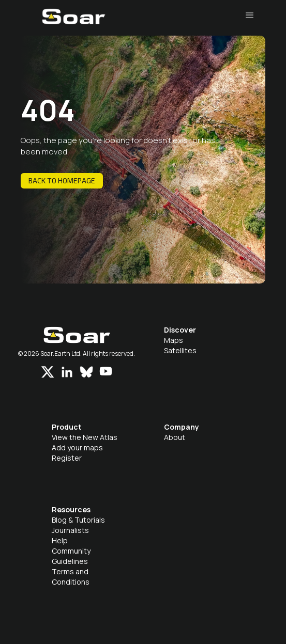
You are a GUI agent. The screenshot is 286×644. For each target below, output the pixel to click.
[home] (71, 22)
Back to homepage (62, 180)
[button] (250, 15)
